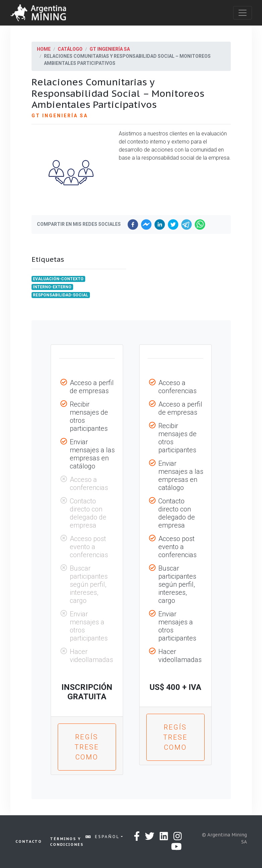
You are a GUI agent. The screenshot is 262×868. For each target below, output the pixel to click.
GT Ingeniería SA (110, 49)
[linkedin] (160, 224)
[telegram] (187, 224)
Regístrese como (87, 747)
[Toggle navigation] (243, 13)
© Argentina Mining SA (224, 838)
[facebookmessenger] (146, 224)
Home (44, 49)
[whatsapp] (200, 224)
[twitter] (173, 224)
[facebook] (133, 224)
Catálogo (70, 49)
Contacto (29, 841)
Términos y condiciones (67, 842)
